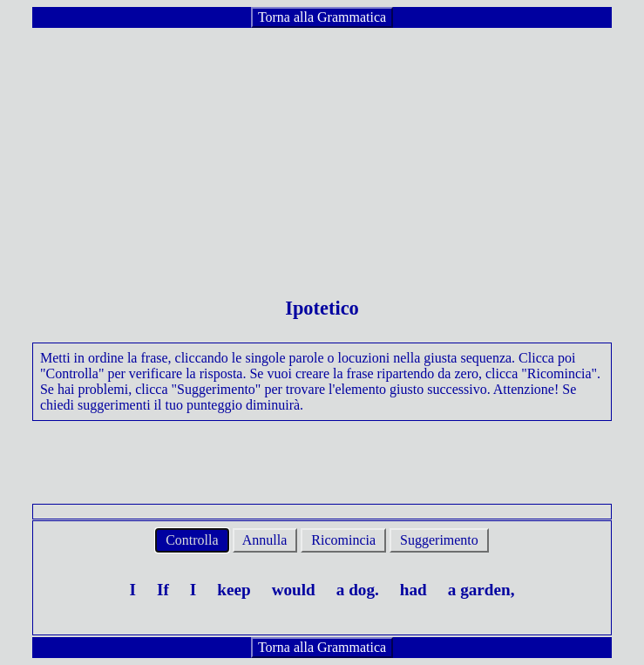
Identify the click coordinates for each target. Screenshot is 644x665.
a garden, (481, 590)
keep (234, 590)
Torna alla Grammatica (322, 17)
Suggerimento (439, 540)
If (163, 590)
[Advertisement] (322, 152)
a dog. (358, 590)
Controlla (192, 540)
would (294, 590)
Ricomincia (343, 540)
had (414, 590)
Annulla (265, 540)
